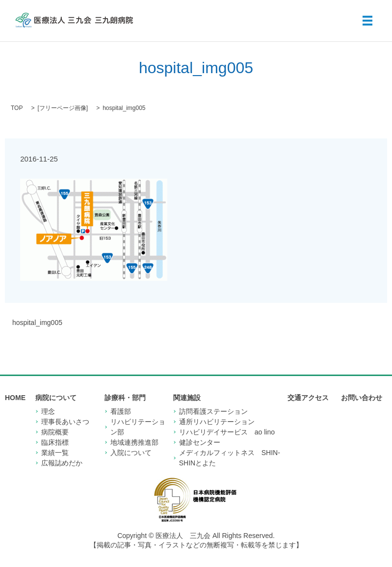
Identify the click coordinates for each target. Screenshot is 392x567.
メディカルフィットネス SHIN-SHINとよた (230, 458)
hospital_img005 (37, 323)
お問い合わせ (362, 398)
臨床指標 (55, 442)
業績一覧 (55, 453)
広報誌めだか (62, 463)
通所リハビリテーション (217, 422)
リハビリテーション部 (138, 427)
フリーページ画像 (63, 108)
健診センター (200, 442)
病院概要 (55, 432)
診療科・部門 (125, 398)
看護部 (121, 411)
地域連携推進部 (134, 442)
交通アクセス (308, 398)
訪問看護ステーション (213, 411)
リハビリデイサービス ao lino (227, 432)
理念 (48, 411)
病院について (56, 398)
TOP (17, 108)
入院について (131, 453)
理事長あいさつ (65, 422)
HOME (15, 398)
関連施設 (187, 398)
